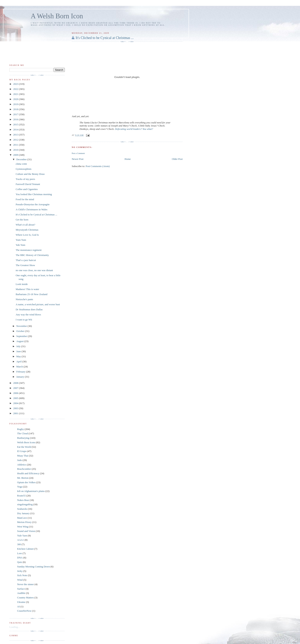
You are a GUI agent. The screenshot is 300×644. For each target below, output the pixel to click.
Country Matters (26, 598)
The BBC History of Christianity (32, 255)
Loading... (15, 627)
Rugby (21, 429)
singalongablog (25, 504)
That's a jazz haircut (26, 260)
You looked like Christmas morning (34, 194)
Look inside (22, 284)
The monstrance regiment (29, 250)
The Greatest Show (25, 265)
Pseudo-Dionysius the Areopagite (33, 204)
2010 (16, 150)
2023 (16, 84)
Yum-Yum (21, 240)
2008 (16, 383)
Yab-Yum (20, 245)
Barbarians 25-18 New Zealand (31, 294)
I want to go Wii (24, 320)
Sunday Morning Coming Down (33, 567)
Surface (21, 589)
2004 (16, 403)
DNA (20, 558)
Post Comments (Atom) (98, 166)
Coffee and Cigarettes (27, 189)
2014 (16, 130)
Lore (20, 553)
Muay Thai (23, 456)
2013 (16, 135)
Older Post (177, 159)
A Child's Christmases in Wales (31, 209)
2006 (16, 393)
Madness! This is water (27, 289)
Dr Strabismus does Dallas (29, 309)
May (19, 356)
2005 (16, 398)
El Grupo (22, 451)
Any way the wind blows (28, 314)
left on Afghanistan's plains (31, 491)
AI (18, 606)
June (19, 351)
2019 (16, 104)
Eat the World (24, 447)
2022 (16, 89)
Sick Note (22, 575)
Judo (20, 460)
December (22, 159)
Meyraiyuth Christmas (27, 230)
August (20, 341)
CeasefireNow (24, 611)
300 (19, 544)
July (19, 346)
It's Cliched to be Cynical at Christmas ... (105, 38)
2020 (16, 99)
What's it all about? (25, 225)
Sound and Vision (26, 531)
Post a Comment (78, 153)
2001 (16, 413)
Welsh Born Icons (26, 442)
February (21, 372)
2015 (16, 124)
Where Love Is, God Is (27, 235)
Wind (20, 580)
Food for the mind (25, 199)
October (21, 331)
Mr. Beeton (23, 478)
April (19, 361)
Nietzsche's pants (24, 299)
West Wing (23, 527)
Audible (21, 593)
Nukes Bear (23, 500)
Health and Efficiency (28, 473)
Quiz (20, 562)
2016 (16, 119)
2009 (16, 155)
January (21, 377)
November (22, 326)
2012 (16, 140)
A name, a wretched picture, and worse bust (38, 304)
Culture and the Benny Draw (30, 174)
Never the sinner (26, 584)
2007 (16, 388)
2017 (16, 114)
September (22, 336)
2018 (16, 109)
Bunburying (23, 438)
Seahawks (22, 509)
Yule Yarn (22, 536)
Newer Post (77, 159)
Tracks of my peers (25, 179)
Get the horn (22, 220)
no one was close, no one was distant (34, 270)
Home (128, 159)
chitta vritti (21, 164)
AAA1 (21, 540)
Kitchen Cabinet (25, 549)
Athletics (22, 465)
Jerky (20, 571)
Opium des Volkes (26, 482)
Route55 (21, 496)
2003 (16, 408)
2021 (16, 94)
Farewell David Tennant (28, 184)
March (20, 367)
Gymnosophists (23, 169)
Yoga (20, 487)
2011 (16, 145)
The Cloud (22, 433)
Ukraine (21, 602)
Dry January (23, 513)
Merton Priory (24, 522)
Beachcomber (24, 469)
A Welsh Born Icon (57, 16)
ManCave (22, 518)
